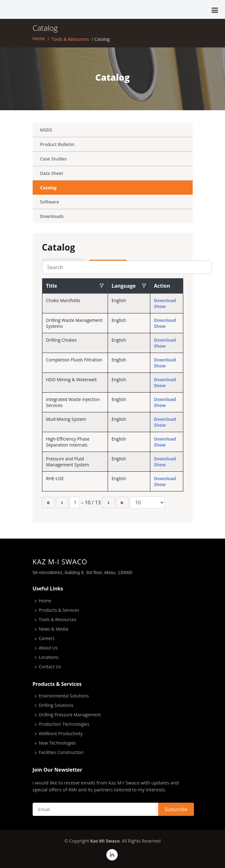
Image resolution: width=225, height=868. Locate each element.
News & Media (54, 629)
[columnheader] (75, 286)
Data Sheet (52, 173)
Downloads (52, 216)
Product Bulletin (57, 144)
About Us (48, 648)
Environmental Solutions (64, 696)
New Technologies (57, 743)
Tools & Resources (70, 39)
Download (165, 300)
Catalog (48, 188)
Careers (47, 639)
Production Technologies (64, 724)
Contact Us (50, 667)
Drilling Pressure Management (70, 715)
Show (160, 306)
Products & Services (59, 610)
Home (39, 38)
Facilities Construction (61, 753)
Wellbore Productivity (61, 734)
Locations (49, 657)
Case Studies (54, 159)
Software (50, 202)
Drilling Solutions (56, 705)
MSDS (46, 130)
